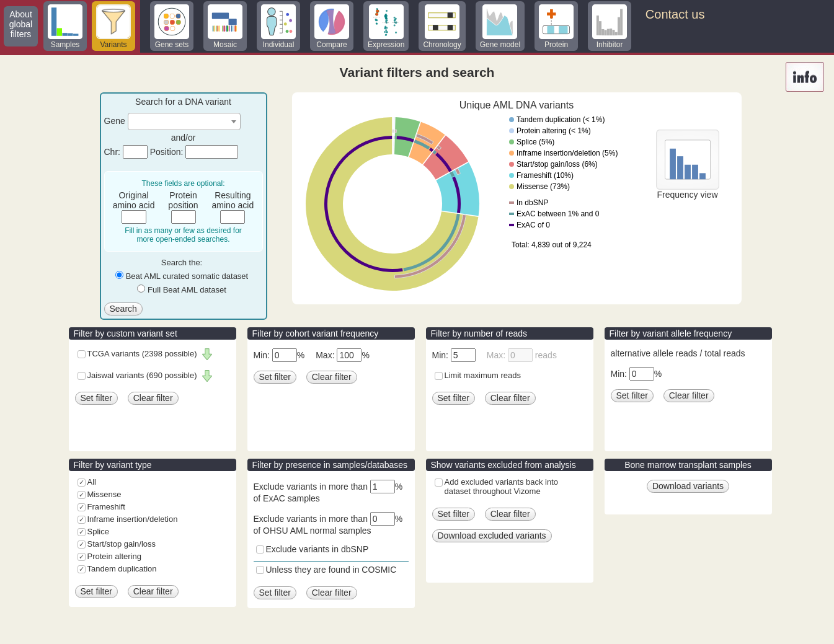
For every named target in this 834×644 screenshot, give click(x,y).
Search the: (182, 262)
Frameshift (106, 507)
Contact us (675, 14)
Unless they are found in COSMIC (331, 570)
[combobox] (184, 121)
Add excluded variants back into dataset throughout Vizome (502, 487)
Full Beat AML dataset (187, 290)
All (92, 482)
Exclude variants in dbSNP (317, 549)
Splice (98, 532)
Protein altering (114, 556)
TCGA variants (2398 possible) (142, 354)
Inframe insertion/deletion (133, 519)
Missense (104, 494)
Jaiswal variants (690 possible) (142, 375)
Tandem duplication (122, 569)
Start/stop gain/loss (122, 544)
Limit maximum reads (483, 375)
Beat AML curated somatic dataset (187, 276)
